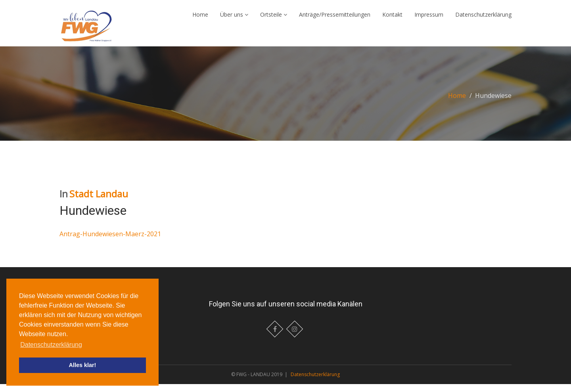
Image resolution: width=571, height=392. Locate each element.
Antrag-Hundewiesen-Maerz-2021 (110, 242)
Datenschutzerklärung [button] (51, 345)
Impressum (429, 18)
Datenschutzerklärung (483, 18)
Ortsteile (274, 18)
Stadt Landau (99, 202)
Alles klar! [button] (83, 365)
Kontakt (392, 18)
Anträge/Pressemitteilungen (335, 18)
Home (200, 18)
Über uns (234, 18)
